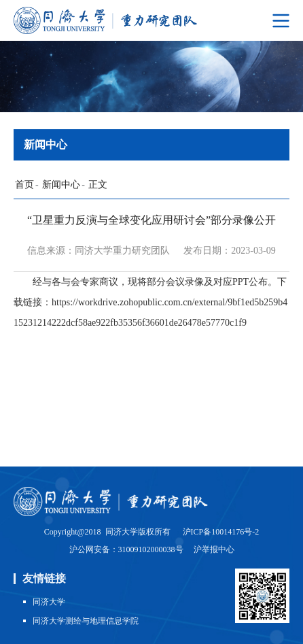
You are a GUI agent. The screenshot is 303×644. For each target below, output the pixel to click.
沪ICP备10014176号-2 (221, 532)
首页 (24, 185)
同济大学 (49, 602)
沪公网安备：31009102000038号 (127, 549)
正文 (98, 185)
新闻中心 (61, 185)
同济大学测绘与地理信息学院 (86, 621)
